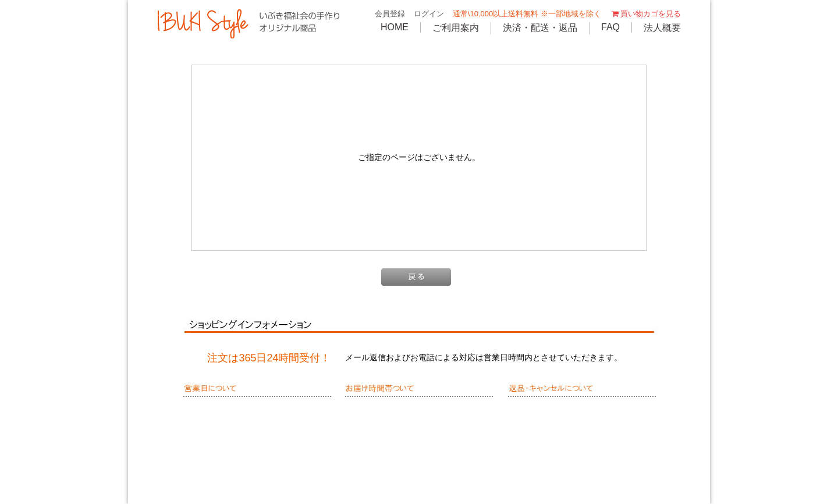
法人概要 (662, 28)
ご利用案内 (456, 28)
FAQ (610, 27)
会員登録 (390, 14)
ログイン (429, 14)
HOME (395, 27)
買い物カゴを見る (645, 14)
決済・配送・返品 (540, 28)
